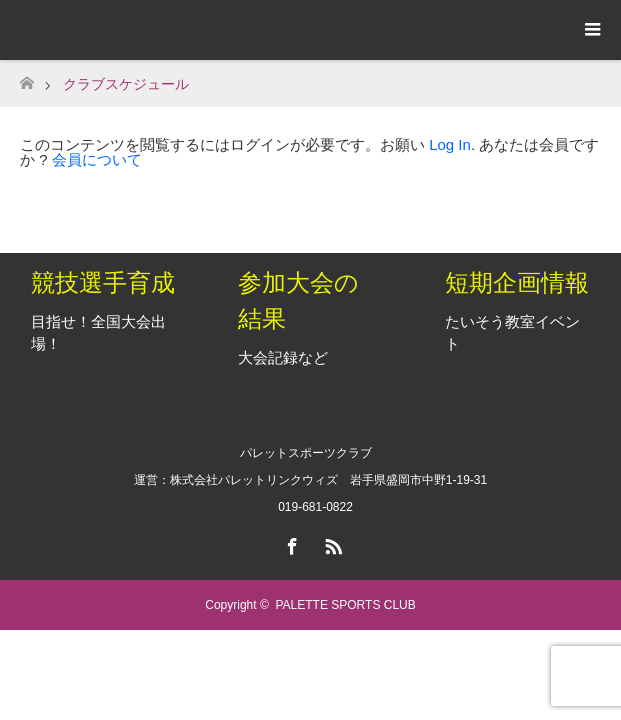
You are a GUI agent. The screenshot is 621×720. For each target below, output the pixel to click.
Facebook (290, 543)
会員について (97, 159)
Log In (450, 144)
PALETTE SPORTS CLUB (345, 605)
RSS (331, 543)
